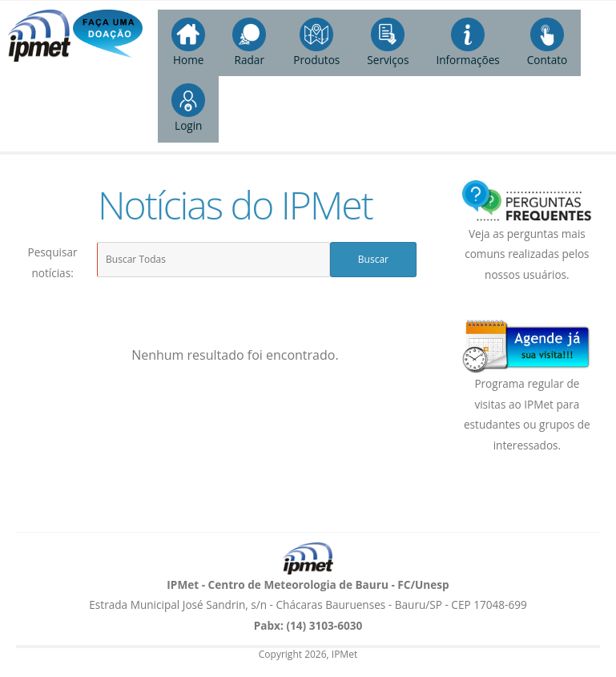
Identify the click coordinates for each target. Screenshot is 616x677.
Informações (467, 42)
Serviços (388, 42)
